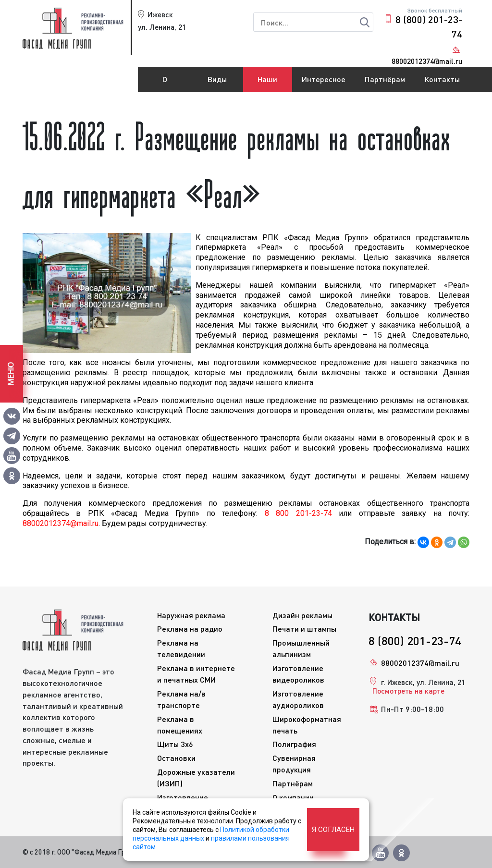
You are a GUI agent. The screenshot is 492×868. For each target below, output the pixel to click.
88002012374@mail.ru (420, 663)
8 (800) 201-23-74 (429, 26)
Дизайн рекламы (302, 615)
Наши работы (268, 83)
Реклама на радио (190, 629)
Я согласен (333, 830)
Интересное (324, 79)
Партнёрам (385, 79)
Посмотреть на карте (408, 691)
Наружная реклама (191, 615)
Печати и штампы (304, 629)
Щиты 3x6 (175, 744)
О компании (165, 83)
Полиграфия (294, 744)
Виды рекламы (217, 83)
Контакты (442, 79)
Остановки (176, 758)
